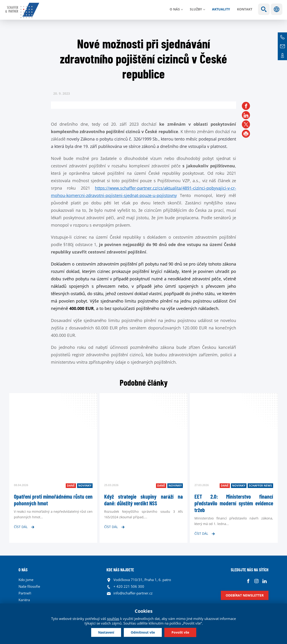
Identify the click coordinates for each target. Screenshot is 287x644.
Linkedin (264, 581)
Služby (196, 9)
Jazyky (277, 9)
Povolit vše (180, 632)
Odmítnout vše (143, 632)
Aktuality (221, 9)
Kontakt (245, 9)
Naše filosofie (29, 586)
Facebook (248, 581)
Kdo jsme (26, 580)
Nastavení (106, 632)
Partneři (25, 593)
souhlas (113, 619)
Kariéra (24, 600)
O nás (175, 9)
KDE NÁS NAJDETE (120, 570)
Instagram (256, 581)
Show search (264, 9)
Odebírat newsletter (245, 595)
